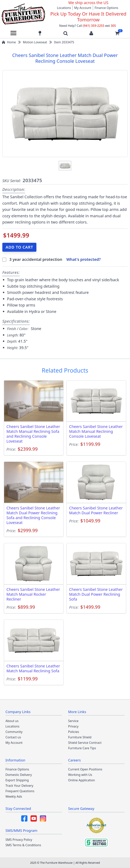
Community (14, 732)
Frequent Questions (20, 791)
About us (12, 721)
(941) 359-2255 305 (99, 26)
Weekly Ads (14, 796)
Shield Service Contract (85, 743)
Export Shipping (17, 780)
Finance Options (106, 8)
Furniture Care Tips (82, 748)
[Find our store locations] (40, 33)
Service (73, 721)
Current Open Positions (85, 769)
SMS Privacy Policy (19, 840)
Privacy (73, 726)
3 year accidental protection (36, 259)
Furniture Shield (80, 737)
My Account (83, 8)
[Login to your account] (91, 33)
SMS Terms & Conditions (23, 845)
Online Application (82, 780)
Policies (74, 732)
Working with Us (80, 775)
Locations (64, 8)
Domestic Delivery (19, 775)
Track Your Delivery (19, 786)
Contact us (13, 737)
